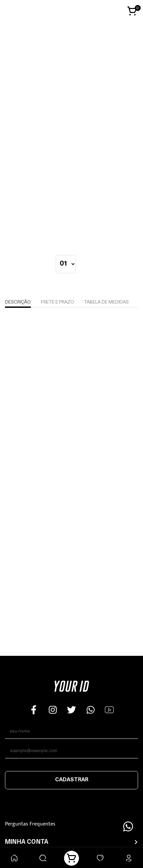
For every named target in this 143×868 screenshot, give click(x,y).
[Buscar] (43, 858)
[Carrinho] (71, 858)
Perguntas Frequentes (30, 824)
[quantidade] (66, 264)
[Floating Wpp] (128, 826)
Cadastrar (72, 780)
